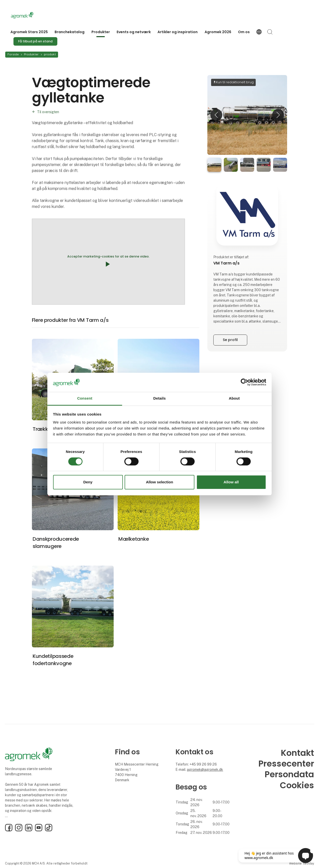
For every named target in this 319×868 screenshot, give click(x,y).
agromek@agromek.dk (205, 770)
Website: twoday (302, 863)
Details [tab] (159, 398)
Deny (88, 482)
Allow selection (159, 482)
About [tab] (234, 398)
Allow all (231, 482)
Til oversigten (48, 112)
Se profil (230, 340)
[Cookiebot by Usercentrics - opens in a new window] (244, 382)
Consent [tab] (85, 398)
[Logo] (31, 15)
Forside (13, 54)
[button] (216, 115)
